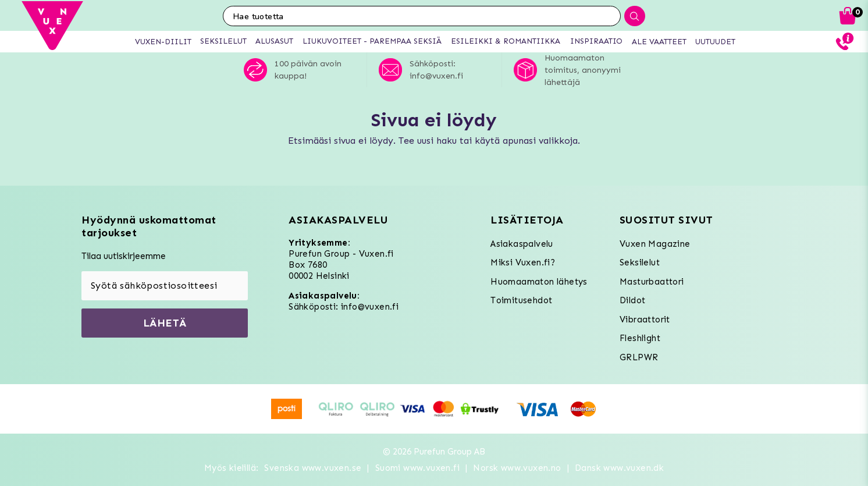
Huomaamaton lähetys (539, 282)
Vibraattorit (645, 320)
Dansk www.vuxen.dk (619, 468)
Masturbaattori (652, 282)
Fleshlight (640, 338)
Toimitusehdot (521, 300)
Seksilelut (640, 262)
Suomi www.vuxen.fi (417, 468)
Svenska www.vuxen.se (313, 468)
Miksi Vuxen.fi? (523, 262)
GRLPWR (639, 357)
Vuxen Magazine (655, 244)
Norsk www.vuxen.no (517, 468)
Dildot (632, 300)
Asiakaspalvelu (522, 244)
